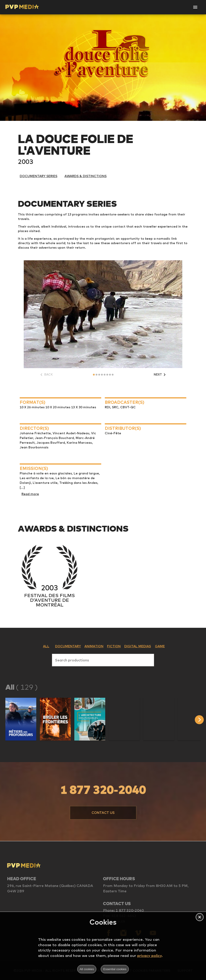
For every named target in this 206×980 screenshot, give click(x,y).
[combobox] (103, 659)
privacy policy (149, 955)
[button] (21, 719)
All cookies (87, 969)
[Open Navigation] (195, 7)
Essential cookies (115, 969)
